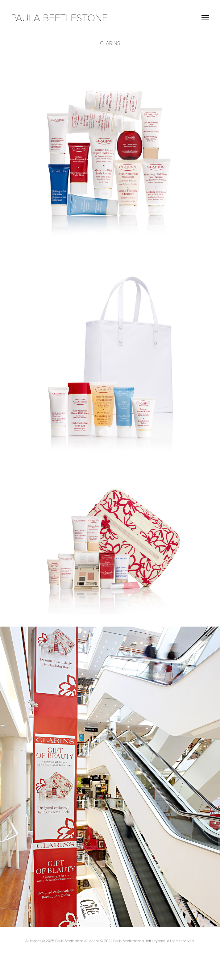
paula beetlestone (59, 17)
